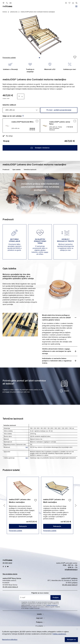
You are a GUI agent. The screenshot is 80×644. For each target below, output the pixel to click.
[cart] (73, 3)
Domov (5, 12)
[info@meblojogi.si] (11, 3)
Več (27, 447)
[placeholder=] (40, 598)
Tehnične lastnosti (30, 170)
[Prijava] (66, 3)
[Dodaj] (35, 500)
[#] (76, 6)
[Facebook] (3, 567)
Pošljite (56, 598)
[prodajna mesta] (3, 3)
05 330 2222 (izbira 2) (10, 587)
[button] (39, 58)
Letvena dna (14, 12)
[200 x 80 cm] (21, 110)
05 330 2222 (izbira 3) (70, 585)
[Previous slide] (4, 505)
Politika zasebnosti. (59, 634)
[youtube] (8, 567)
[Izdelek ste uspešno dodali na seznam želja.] (75, 57)
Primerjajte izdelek (9, 58)
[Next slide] (76, 505)
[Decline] (77, 629)
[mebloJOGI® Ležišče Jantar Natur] (59, 126)
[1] (21, 96)
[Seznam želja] (69, 3)
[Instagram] (6, 567)
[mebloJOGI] (7, 560)
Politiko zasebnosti (52, 605)
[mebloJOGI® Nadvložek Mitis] (21, 126)
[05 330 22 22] (7, 3)
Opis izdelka (16, 170)
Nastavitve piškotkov (10, 640)
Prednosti (6, 170)
